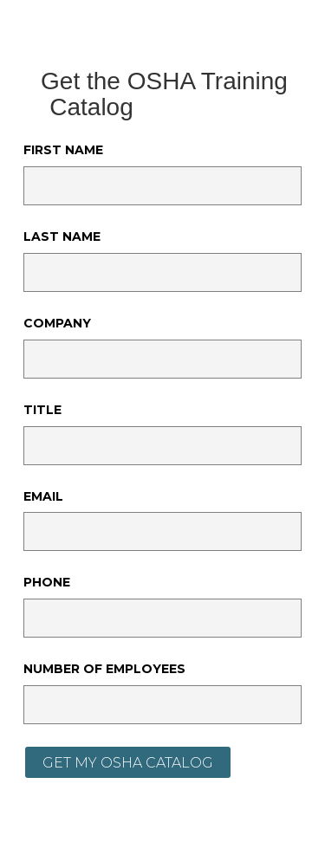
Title (42, 410)
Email (43, 496)
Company (57, 323)
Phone (47, 582)
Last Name (62, 236)
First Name (63, 150)
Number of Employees (104, 669)
